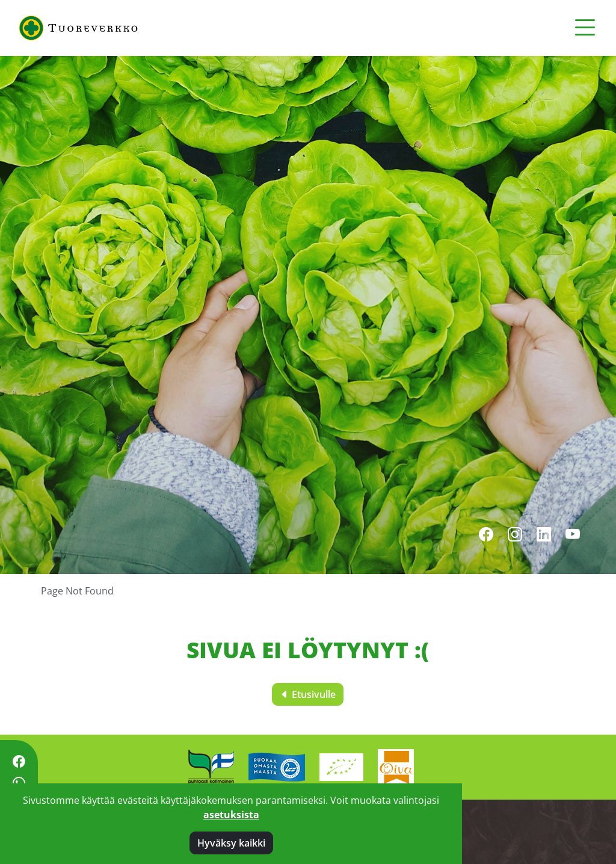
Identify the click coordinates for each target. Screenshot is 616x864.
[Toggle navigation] (585, 28)
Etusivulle (308, 694)
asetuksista (231, 815)
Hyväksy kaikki (231, 843)
